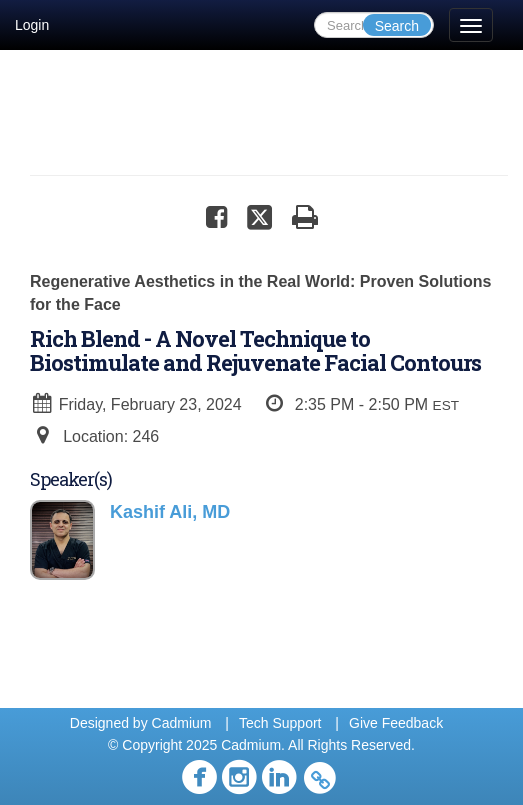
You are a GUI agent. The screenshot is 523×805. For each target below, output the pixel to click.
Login (32, 25)
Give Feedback (396, 723)
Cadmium (182, 723)
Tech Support (280, 723)
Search (397, 26)
